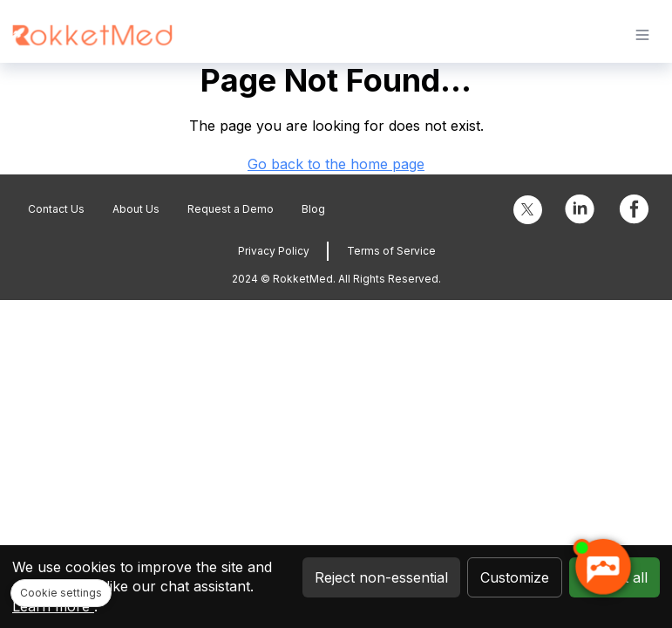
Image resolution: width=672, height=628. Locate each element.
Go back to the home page (336, 164)
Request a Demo (231, 209)
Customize (515, 577)
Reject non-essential (381, 577)
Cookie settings (61, 593)
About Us (136, 209)
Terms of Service (391, 251)
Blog (313, 209)
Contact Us (56, 209)
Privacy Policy (274, 251)
